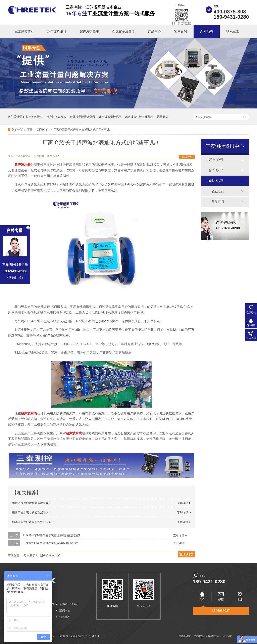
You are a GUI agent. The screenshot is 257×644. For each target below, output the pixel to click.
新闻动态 (207, 31)
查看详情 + (180, 535)
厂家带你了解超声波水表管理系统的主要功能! (51, 535)
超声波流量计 (57, 31)
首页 (30, 130)
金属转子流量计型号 (83, 117)
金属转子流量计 (123, 31)
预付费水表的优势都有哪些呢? (31, 503)
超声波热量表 (89, 31)
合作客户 (216, 170)
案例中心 (65, 610)
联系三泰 (233, 31)
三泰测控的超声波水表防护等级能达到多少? (50, 543)
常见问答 (218, 202)
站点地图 (65, 617)
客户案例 (181, 31)
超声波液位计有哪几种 (139, 117)
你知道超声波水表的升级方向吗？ (33, 522)
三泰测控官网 (23, 156)
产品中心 (154, 31)
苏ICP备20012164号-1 (85, 636)
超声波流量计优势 (110, 117)
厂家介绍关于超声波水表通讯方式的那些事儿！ (83, 130)
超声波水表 (74, 433)
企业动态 (218, 191)
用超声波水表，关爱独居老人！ (32, 512)
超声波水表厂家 (50, 555)
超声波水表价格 (56, 117)
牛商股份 (199, 636)
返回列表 (187, 157)
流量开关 (163, 117)
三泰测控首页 (24, 31)
